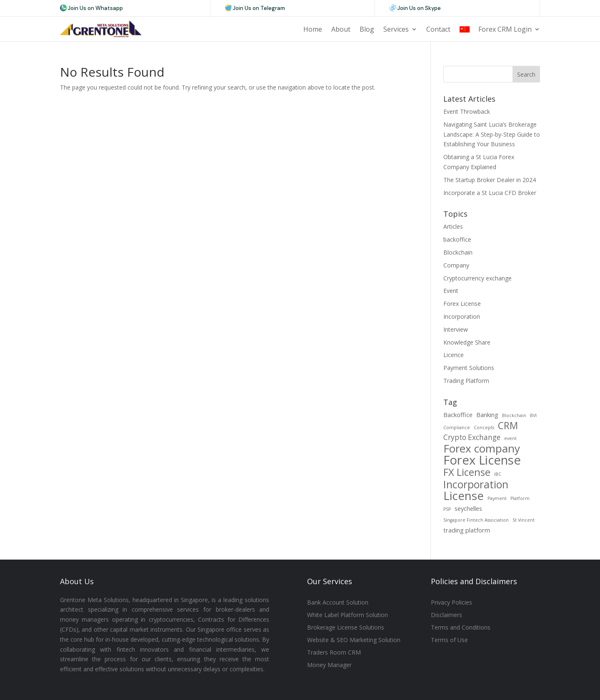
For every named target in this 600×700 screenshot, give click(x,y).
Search (526, 74)
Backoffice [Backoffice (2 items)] (458, 415)
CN (464, 29)
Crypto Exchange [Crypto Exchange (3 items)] (472, 437)
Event (451, 291)
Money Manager (329, 665)
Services (396, 29)
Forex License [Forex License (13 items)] (482, 460)
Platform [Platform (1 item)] (520, 498)
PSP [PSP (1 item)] (447, 509)
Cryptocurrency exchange (477, 278)
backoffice (457, 239)
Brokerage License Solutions (346, 628)
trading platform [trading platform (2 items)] (467, 530)
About (341, 29)
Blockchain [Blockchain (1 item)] (514, 415)
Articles (453, 226)
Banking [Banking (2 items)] (487, 415)
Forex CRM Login (505, 29)
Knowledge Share (467, 342)
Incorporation (462, 316)
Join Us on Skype (419, 8)
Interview (456, 329)
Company (456, 265)
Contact (438, 29)
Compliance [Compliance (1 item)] (457, 427)
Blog (367, 29)
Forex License (462, 304)
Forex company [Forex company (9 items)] (482, 449)
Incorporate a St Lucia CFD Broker (490, 193)
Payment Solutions (469, 368)
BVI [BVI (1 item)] (533, 415)
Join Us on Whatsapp (95, 8)
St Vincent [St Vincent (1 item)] (524, 520)
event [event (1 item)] (510, 438)
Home (313, 29)
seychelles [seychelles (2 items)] (468, 508)
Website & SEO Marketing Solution (354, 640)
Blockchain (458, 252)
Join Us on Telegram (259, 8)
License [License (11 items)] (464, 496)
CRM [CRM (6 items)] (508, 426)
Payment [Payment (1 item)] (497, 498)
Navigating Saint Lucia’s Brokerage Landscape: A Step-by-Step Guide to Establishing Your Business (492, 134)
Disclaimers (446, 615)
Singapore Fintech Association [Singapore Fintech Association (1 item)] (476, 520)
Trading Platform (466, 381)
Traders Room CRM (334, 653)
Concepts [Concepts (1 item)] (484, 427)
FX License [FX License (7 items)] (467, 472)
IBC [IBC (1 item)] (498, 474)
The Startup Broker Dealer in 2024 (490, 180)
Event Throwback (467, 111)
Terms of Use (449, 640)
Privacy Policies (451, 603)
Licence (454, 355)
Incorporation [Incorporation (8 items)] (476, 485)
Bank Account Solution (338, 603)
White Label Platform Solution (347, 615)
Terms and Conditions (461, 628)
